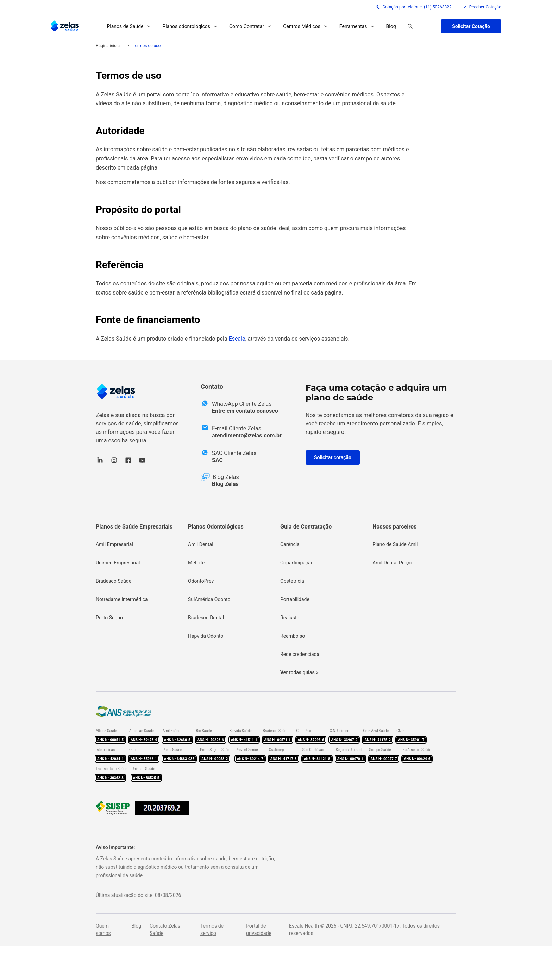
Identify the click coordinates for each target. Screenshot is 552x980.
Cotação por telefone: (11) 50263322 (414, 7)
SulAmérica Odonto (209, 599)
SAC (217, 460)
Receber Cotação (482, 7)
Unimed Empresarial (118, 563)
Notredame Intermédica (122, 599)
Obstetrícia (292, 581)
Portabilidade (295, 599)
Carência (290, 544)
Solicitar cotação (333, 457)
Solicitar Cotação (471, 26)
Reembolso (293, 636)
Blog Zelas (225, 484)
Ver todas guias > (299, 672)
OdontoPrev (201, 581)
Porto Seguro (110, 618)
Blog (391, 26)
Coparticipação (297, 563)
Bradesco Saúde (114, 581)
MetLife (196, 563)
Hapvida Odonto (206, 636)
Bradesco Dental (206, 618)
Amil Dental (201, 544)
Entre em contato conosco (245, 411)
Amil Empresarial (114, 544)
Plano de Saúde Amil (395, 544)
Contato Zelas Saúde (165, 930)
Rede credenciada (300, 654)
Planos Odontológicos (216, 527)
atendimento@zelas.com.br (247, 435)
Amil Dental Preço (392, 563)
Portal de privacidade (259, 930)
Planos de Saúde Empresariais (134, 527)
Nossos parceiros (394, 527)
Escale (237, 339)
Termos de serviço (212, 930)
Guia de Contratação (306, 527)
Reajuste (290, 618)
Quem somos (103, 930)
